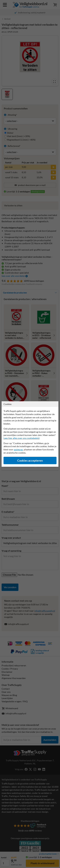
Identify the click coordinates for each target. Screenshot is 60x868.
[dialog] (30, 434)
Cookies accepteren (30, 461)
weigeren (18, 449)
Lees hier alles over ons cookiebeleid (21, 438)
